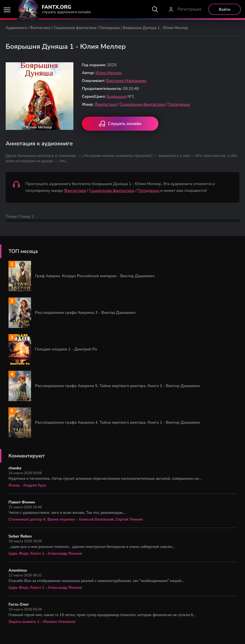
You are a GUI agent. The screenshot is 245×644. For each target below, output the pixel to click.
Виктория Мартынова (126, 81)
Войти (225, 9)
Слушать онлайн (120, 124)
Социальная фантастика (75, 28)
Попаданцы (110, 28)
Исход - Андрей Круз (27, 485)
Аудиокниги (16, 28)
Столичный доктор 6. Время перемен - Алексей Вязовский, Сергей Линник (76, 519)
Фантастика (40, 28)
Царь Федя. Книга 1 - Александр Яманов (45, 554)
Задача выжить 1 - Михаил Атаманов (42, 622)
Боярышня (117, 96)
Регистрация (190, 9)
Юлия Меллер (109, 73)
